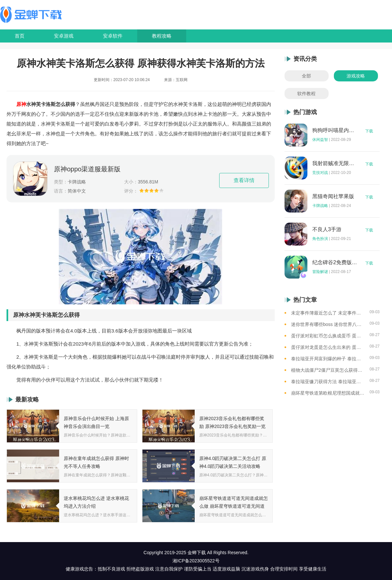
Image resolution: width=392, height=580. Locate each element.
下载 (369, 131)
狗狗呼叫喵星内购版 (335, 130)
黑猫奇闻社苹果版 (333, 196)
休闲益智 (320, 140)
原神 (21, 104)
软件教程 (306, 94)
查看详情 (244, 180)
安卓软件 (113, 36)
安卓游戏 (64, 36)
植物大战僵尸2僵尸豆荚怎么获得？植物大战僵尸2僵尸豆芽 (328, 370)
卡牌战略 (320, 206)
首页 (20, 36)
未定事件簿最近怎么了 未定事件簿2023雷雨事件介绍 (328, 313)
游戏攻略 (356, 76)
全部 (306, 76)
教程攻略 (162, 36)
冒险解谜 (320, 272)
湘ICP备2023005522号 (196, 561)
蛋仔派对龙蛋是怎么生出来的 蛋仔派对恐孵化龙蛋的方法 (328, 347)
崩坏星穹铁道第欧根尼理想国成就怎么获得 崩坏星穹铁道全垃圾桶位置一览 (328, 393)
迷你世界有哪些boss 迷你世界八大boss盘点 (328, 324)
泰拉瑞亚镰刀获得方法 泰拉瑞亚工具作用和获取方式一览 (328, 382)
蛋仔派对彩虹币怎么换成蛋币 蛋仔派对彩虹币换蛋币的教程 (328, 336)
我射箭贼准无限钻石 (335, 163)
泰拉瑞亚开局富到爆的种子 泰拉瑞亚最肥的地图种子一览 (328, 359)
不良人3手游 (327, 230)
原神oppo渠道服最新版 (87, 169)
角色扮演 (320, 239)
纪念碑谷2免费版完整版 (335, 263)
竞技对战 (320, 173)
